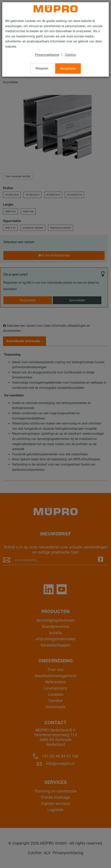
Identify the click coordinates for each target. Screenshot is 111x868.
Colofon (70, 55)
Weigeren (42, 68)
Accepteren (68, 68)
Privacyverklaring (47, 55)
